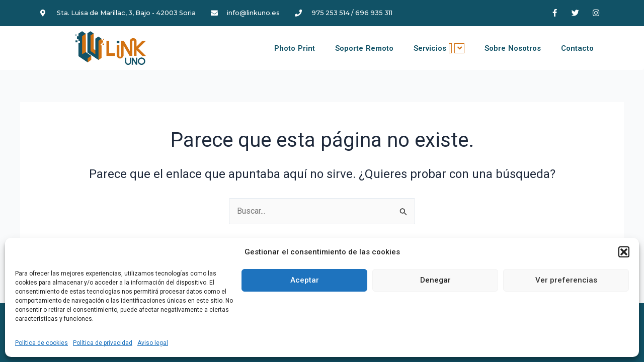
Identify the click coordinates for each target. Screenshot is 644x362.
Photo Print (295, 48)
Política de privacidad (103, 343)
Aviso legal (153, 343)
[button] (624, 252)
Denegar (435, 280)
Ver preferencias (566, 280)
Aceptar (305, 280)
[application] (450, 48)
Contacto (577, 48)
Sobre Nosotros (513, 48)
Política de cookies (42, 343)
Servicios (439, 48)
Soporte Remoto (364, 48)
